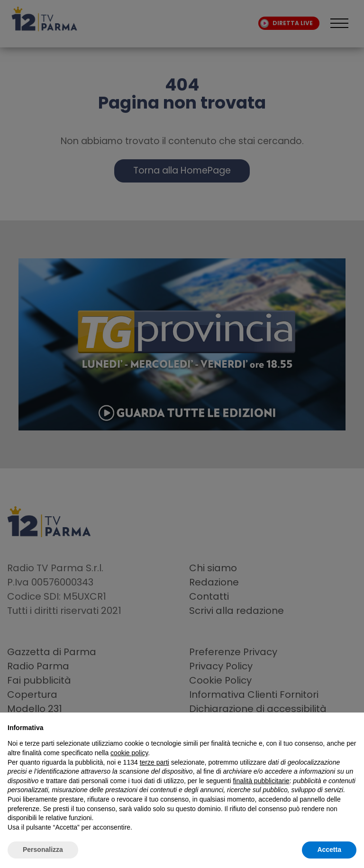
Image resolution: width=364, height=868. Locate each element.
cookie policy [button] (129, 753)
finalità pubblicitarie (261, 781)
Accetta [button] (329, 850)
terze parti (155, 762)
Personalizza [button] (43, 850)
